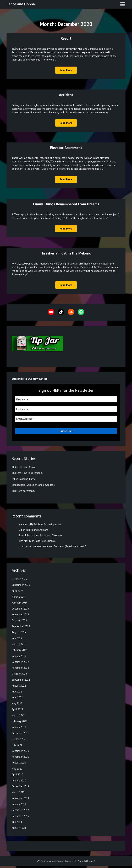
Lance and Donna (21, 4)
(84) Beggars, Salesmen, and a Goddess (33, 487)
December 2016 (20, 818)
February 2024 (20, 604)
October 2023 (19, 622)
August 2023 (19, 634)
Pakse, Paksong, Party (23, 481)
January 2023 (19, 658)
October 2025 (19, 581)
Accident (66, 95)
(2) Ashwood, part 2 (76, 548)
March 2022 (18, 717)
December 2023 (20, 610)
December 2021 (20, 735)
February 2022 (20, 723)
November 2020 (20, 759)
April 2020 (17, 776)
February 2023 (20, 652)
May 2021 (17, 747)
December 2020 (20, 753)
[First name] (66, 401)
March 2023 (18, 646)
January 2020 (19, 782)
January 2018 (19, 806)
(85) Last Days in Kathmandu (27, 475)
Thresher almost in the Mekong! (66, 255)
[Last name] (66, 411)
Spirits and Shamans (37, 532)
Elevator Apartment (66, 148)
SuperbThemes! (87, 863)
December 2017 (20, 812)
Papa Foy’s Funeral (45, 543)
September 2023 (21, 628)
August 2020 (19, 764)
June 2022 (17, 699)
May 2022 (17, 705)
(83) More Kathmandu (24, 493)
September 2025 (21, 587)
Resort (66, 38)
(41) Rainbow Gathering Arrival (46, 526)
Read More (66, 70)
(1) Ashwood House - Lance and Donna (40, 548)
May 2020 (17, 770)
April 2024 (17, 593)
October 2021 (19, 741)
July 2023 (17, 640)
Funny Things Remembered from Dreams (66, 205)
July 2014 (17, 824)
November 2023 (20, 616)
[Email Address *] (66, 420)
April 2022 (17, 711)
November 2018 (20, 800)
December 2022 (20, 664)
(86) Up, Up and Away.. (24, 469)
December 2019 (20, 788)
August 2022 (19, 687)
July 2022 (17, 693)
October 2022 (19, 675)
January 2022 (19, 729)
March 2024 (18, 599)
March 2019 (18, 794)
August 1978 (19, 830)
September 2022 (21, 682)
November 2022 (20, 670)
